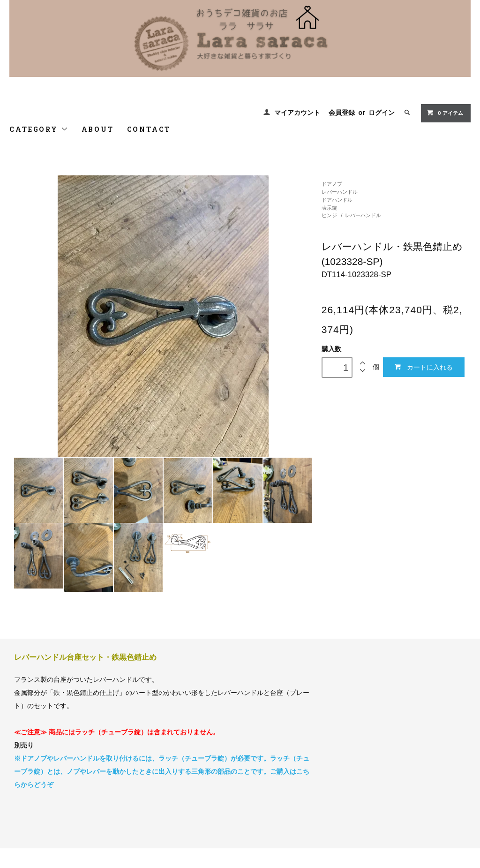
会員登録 (342, 113)
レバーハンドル (363, 215)
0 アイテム (445, 113)
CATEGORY (39, 129)
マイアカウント (297, 113)
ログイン (382, 113)
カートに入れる (424, 367)
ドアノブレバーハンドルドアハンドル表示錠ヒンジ (340, 200)
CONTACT (149, 129)
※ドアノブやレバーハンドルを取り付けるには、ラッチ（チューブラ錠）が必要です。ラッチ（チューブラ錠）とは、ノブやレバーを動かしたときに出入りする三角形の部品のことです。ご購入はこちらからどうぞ (162, 771)
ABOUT (98, 129)
